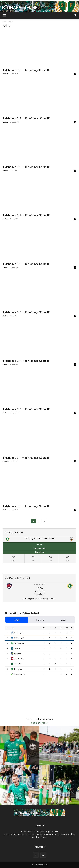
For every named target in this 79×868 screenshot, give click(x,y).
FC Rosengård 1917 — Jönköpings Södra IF (39, 599)
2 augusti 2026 (40, 584)
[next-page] (44, 521)
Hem (4, 22)
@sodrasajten (40, 723)
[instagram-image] (20, 746)
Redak (5, 74)
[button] (5, 15)
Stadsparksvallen (40, 548)
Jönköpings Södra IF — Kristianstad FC (39, 539)
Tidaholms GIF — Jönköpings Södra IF (26, 70)
